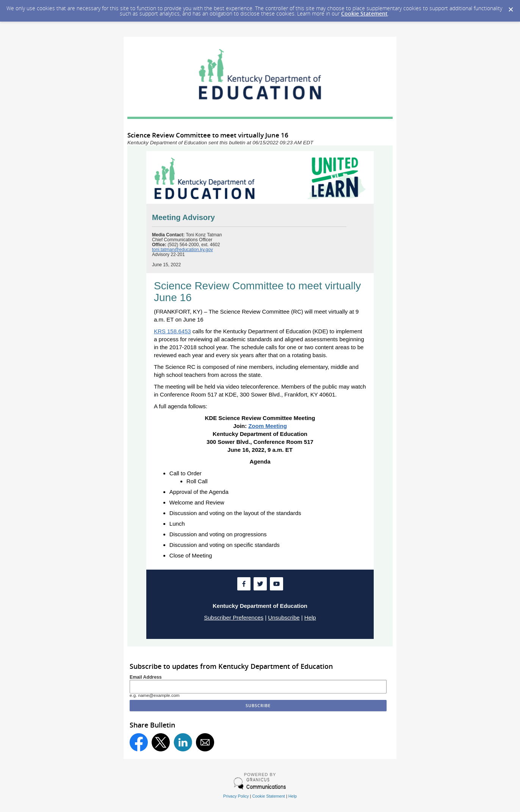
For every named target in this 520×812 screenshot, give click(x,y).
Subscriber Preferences (234, 618)
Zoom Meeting (268, 426)
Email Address (146, 677)
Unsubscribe (284, 618)
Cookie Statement (364, 13)
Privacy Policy (236, 796)
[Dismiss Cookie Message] (511, 7)
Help (310, 618)
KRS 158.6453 (172, 331)
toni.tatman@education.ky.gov (182, 250)
